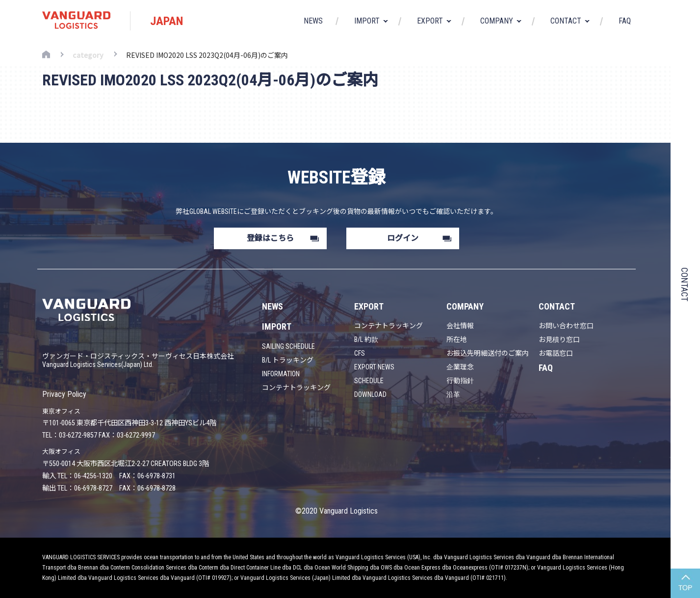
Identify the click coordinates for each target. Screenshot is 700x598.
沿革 (453, 394)
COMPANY (465, 306)
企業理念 (460, 367)
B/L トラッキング (288, 360)
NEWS (313, 21)
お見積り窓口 (559, 339)
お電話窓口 (556, 353)
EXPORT (369, 306)
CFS (360, 353)
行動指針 (460, 381)
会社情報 (460, 326)
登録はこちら (270, 238)
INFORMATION (281, 374)
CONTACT (557, 306)
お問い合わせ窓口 (566, 326)
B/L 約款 (366, 339)
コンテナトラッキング (296, 388)
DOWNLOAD (370, 394)
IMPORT (277, 326)
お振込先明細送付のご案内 (488, 353)
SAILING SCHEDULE (288, 346)
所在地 (457, 339)
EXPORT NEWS (374, 367)
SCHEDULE (369, 381)
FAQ (625, 21)
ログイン (403, 238)
